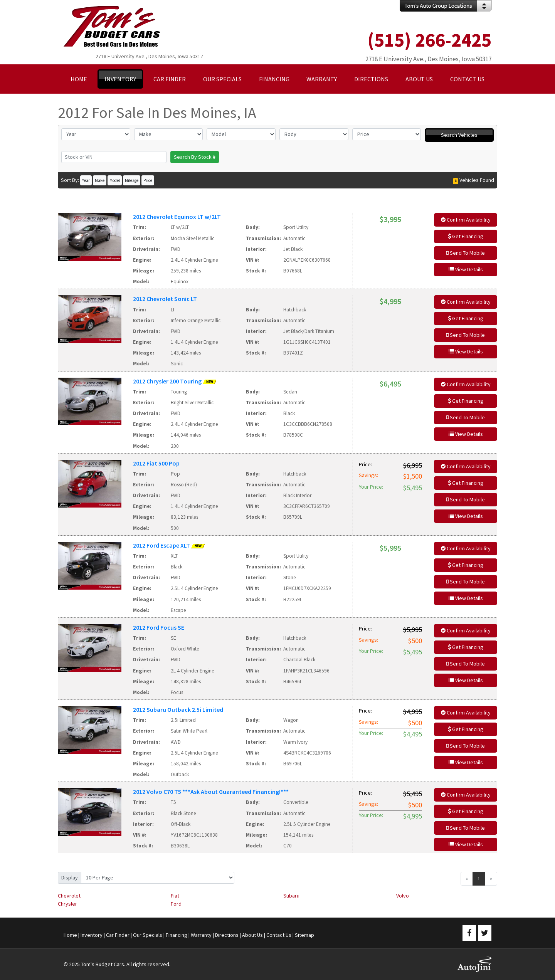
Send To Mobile (466, 253)
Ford (176, 904)
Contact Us (279, 935)
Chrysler (67, 904)
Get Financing (466, 236)
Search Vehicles (459, 135)
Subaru (291, 896)
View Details (466, 269)
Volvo (403, 896)
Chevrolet (69, 896)
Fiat (175, 896)
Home (70, 935)
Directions (227, 935)
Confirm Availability (466, 220)
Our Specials (148, 935)
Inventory (92, 935)
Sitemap (304, 935)
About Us (252, 935)
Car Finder (118, 935)
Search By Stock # (195, 157)
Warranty (201, 935)
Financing (177, 935)
